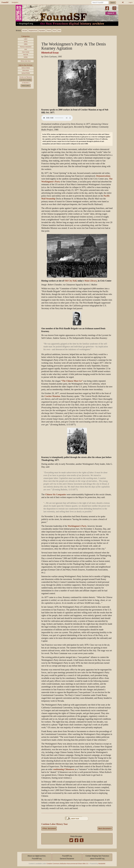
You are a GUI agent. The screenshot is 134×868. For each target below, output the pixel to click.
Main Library (91, 281)
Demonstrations (103, 176)
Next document (105, 829)
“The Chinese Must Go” (72, 381)
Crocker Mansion (52, 396)
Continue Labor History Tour (55, 824)
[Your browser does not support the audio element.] (57, 118)
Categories (25, 36)
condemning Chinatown (64, 769)
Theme (49, 31)
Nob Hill (26, 55)
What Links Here (26, 61)
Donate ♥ (111, 13)
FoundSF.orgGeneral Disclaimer (67, 857)
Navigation (15, 2)
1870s (26, 42)
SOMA (26, 57)
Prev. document (49, 829)
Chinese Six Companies (56, 495)
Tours (54, 31)
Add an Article (26, 68)
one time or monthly (26, 80)
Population (42, 31)
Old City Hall (71, 281)
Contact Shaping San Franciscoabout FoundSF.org (97, 857)
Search (113, 3)
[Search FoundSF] (100, 3)
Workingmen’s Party (77, 526)
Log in (131, 2)
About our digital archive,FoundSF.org (37, 857)
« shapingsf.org (25, 24)
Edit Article (26, 70)
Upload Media (26, 73)
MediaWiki (102, 864)
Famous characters (26, 47)
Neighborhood (33, 31)
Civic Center (26, 52)
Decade (25, 31)
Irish (26, 49)
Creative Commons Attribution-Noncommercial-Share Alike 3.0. (68, 864)
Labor (26, 39)
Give (59, 31)
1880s (26, 44)
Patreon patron (26, 86)
